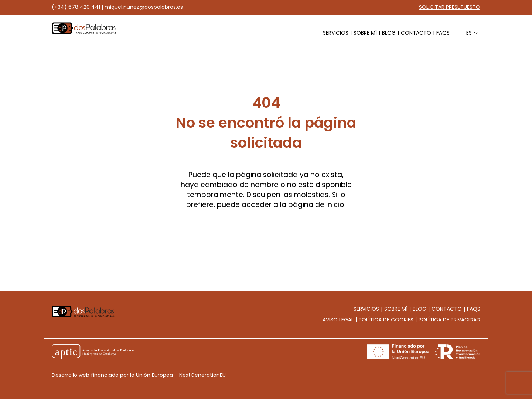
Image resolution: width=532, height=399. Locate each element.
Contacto (416, 33)
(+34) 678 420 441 (76, 7)
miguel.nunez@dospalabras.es (144, 7)
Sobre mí (365, 33)
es (470, 33)
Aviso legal (338, 320)
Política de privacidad (449, 320)
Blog (389, 33)
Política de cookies (386, 320)
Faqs (443, 33)
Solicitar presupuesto (450, 7)
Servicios (336, 33)
